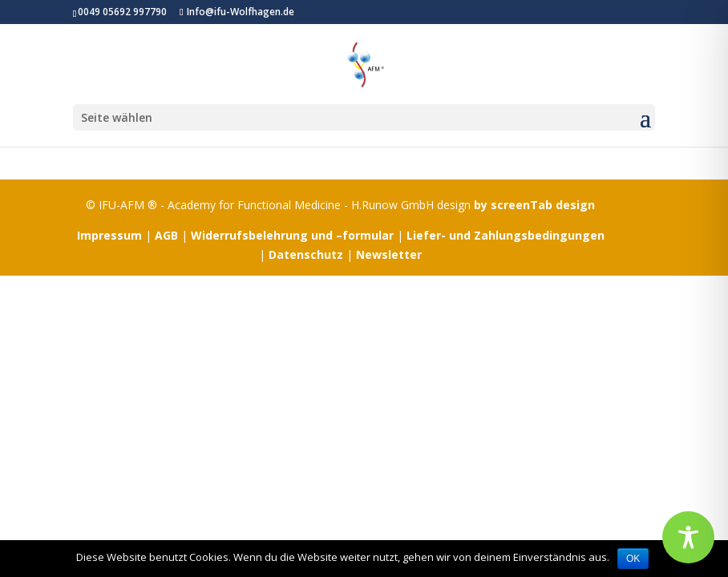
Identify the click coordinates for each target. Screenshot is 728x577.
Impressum (109, 235)
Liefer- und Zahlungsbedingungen (506, 235)
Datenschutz (306, 254)
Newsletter (389, 254)
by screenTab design (534, 205)
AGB (166, 235)
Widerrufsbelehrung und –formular (292, 235)
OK (633, 559)
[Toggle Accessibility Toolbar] (688, 537)
